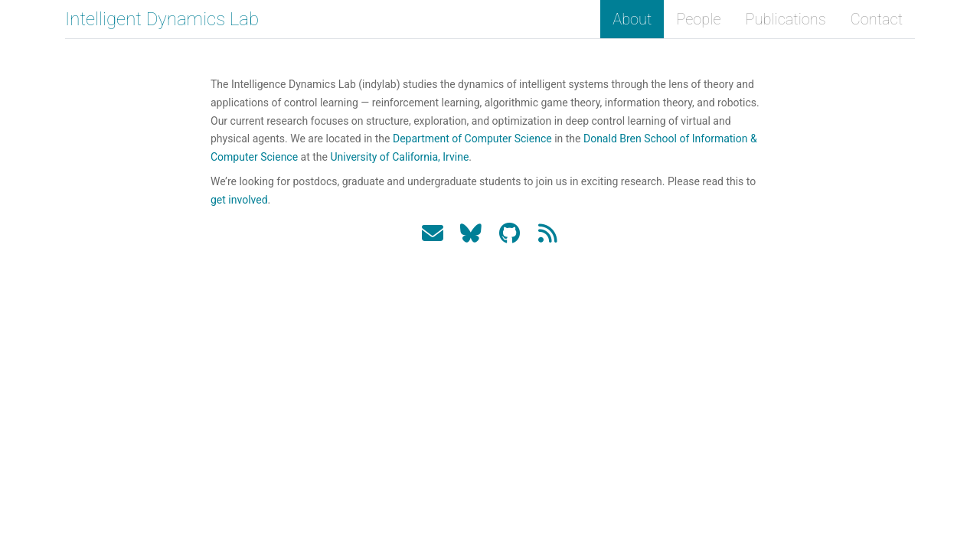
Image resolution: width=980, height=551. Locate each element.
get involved (239, 200)
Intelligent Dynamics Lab (162, 19)
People (698, 19)
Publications (786, 19)
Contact (877, 19)
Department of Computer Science (472, 139)
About (632, 19)
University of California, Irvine (399, 157)
